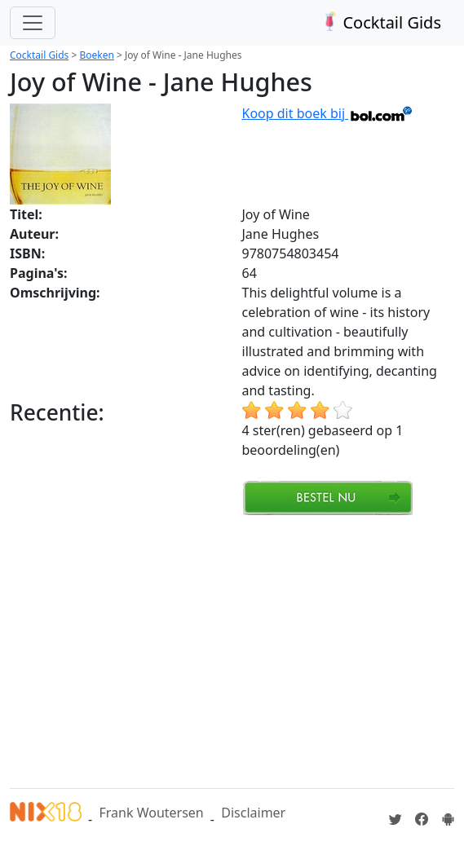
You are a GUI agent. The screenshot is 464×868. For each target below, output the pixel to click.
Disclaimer (253, 813)
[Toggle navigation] (33, 23)
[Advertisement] (237, 650)
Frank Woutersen (151, 813)
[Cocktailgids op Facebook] (422, 819)
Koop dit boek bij (328, 113)
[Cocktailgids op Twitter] (396, 819)
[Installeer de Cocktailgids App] (448, 819)
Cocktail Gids (380, 22)
